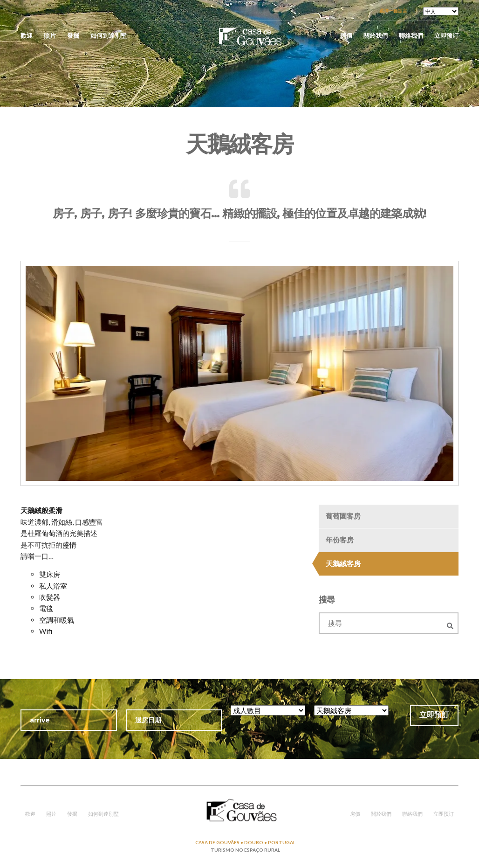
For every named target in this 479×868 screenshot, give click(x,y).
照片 (50, 35)
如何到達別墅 (109, 35)
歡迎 (27, 35)
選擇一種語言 (393, 11)
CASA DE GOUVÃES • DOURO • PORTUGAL (245, 842)
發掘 (73, 35)
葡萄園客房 (343, 516)
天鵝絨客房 (343, 563)
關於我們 (376, 35)
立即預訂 (434, 715)
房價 (346, 35)
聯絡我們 (411, 35)
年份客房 (340, 540)
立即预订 (446, 35)
